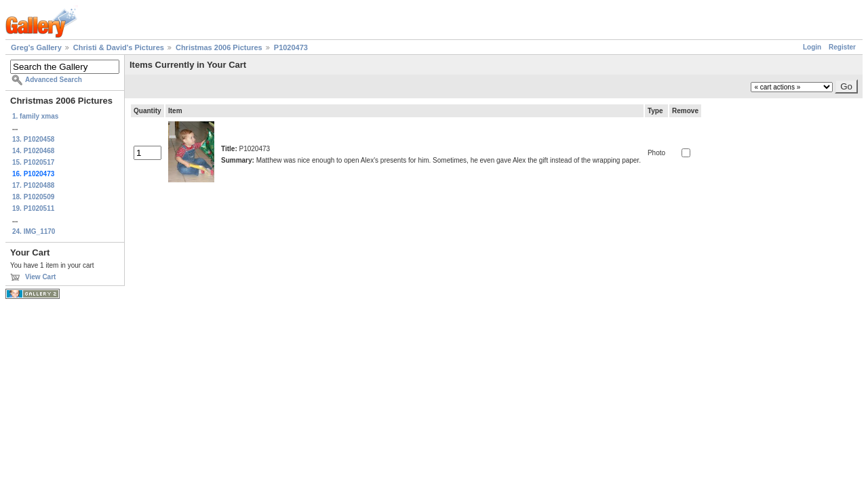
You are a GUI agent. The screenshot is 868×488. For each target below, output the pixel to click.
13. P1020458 (33, 139)
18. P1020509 (33, 197)
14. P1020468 (33, 151)
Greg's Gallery (36, 47)
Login (812, 47)
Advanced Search (54, 80)
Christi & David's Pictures (119, 47)
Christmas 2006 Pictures (219, 47)
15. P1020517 (33, 162)
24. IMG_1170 (34, 231)
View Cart (40, 277)
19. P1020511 (33, 208)
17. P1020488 (33, 185)
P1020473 (291, 47)
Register (842, 47)
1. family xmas (35, 116)
